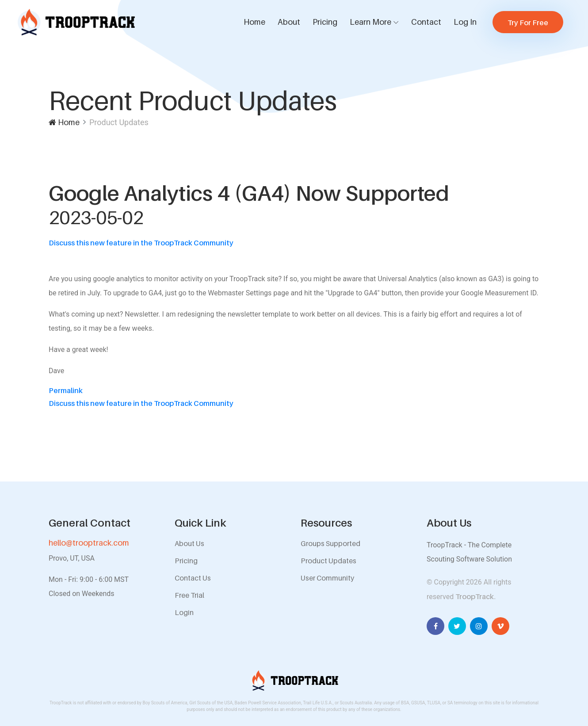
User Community (327, 578)
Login (184, 612)
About (289, 22)
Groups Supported (330, 543)
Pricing (325, 22)
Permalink (66, 390)
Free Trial (189, 595)
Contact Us (193, 578)
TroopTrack (475, 596)
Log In (465, 22)
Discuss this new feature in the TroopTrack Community (141, 243)
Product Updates (328, 561)
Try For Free (528, 23)
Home (254, 22)
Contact (426, 22)
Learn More (370, 22)
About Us (189, 543)
